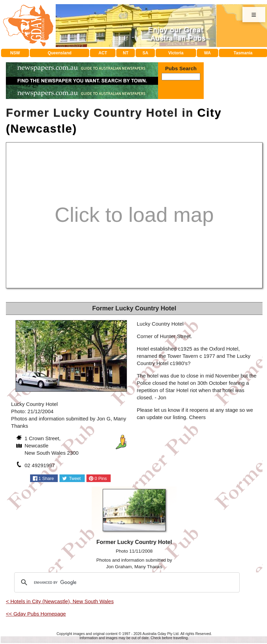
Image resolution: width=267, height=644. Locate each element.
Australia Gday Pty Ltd (160, 634)
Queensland (60, 53)
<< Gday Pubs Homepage (36, 614)
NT (126, 53)
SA (145, 53)
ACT (103, 53)
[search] (126, 582)
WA (207, 53)
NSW (15, 53)
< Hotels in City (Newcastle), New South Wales (60, 601)
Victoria (176, 53)
